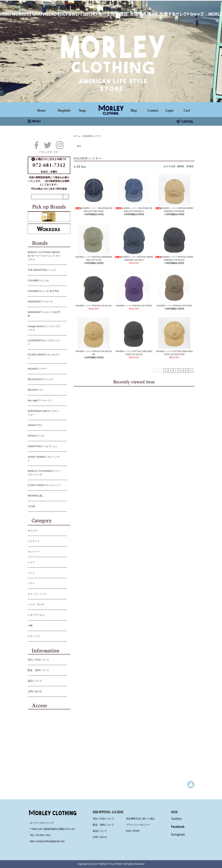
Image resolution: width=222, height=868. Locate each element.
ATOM (136, 831)
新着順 (190, 166)
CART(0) (185, 122)
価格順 (180, 166)
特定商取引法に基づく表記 (140, 819)
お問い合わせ (47, 692)
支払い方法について (47, 660)
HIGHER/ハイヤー (92, 136)
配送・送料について (47, 671)
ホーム (77, 136)
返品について (47, 681)
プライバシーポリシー (138, 825)
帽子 (79, 146)
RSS (129, 831)
